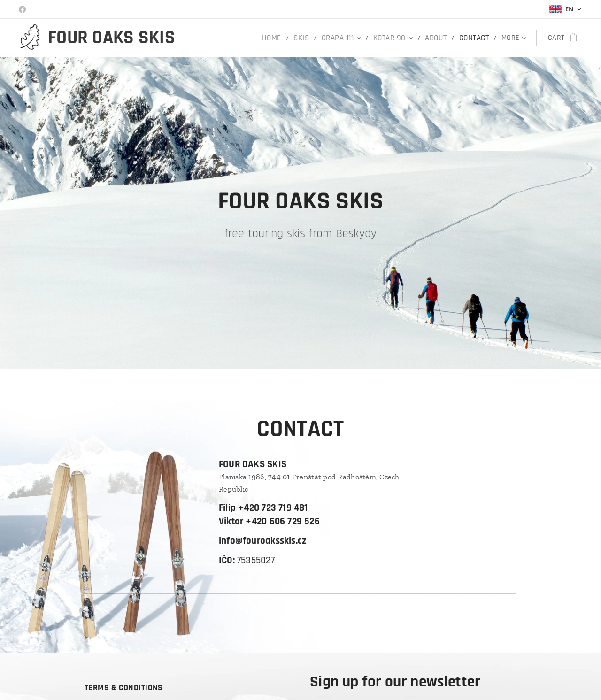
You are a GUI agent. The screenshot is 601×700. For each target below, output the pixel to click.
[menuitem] (277, 38)
